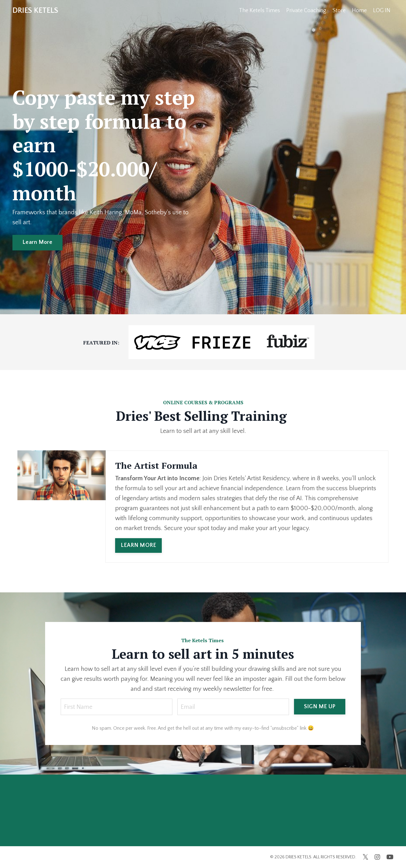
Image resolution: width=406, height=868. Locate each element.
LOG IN (382, 11)
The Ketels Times (259, 11)
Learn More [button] (37, 242)
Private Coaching (306, 11)
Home (359, 11)
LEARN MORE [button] (139, 545)
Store (339, 11)
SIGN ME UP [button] (320, 707)
